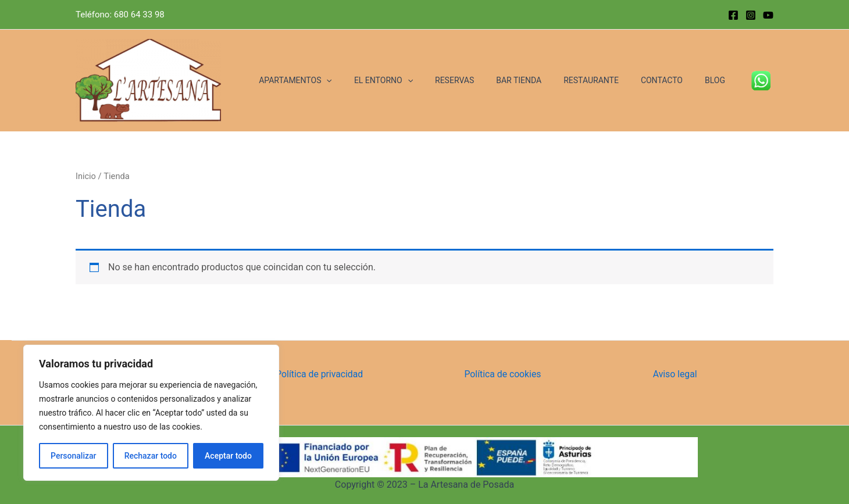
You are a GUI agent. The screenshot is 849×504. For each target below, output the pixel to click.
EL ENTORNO (415, 81)
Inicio (86, 176)
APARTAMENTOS (333, 81)
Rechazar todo (151, 456)
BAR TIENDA (539, 80)
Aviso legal (675, 374)
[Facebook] (733, 15)
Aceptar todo (228, 456)
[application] (364, 81)
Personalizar (73, 456)
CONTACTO (670, 80)
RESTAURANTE (606, 80)
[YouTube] (768, 15)
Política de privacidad (320, 374)
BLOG (718, 80)
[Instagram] (751, 15)
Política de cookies (504, 374)
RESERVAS (481, 80)
